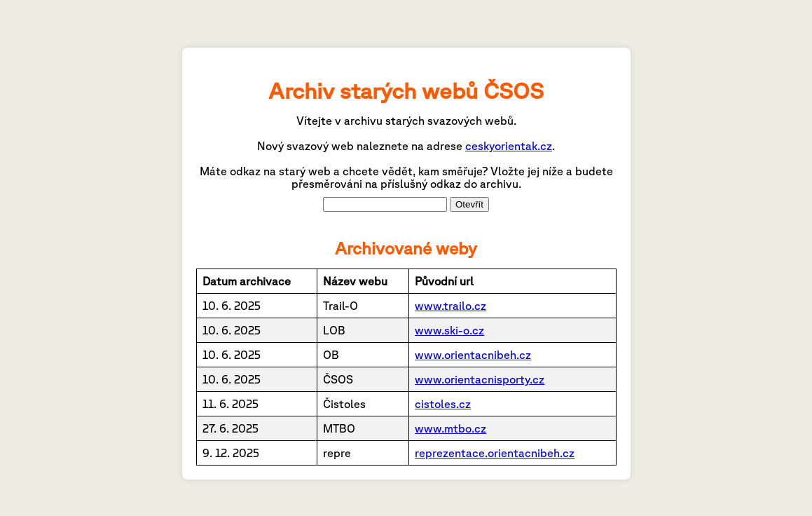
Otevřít (469, 204)
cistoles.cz (443, 404)
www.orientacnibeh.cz (473, 355)
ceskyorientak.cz (509, 146)
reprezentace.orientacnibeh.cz (495, 453)
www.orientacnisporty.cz (480, 379)
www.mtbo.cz (450, 428)
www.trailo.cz (450, 306)
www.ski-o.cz (449, 330)
